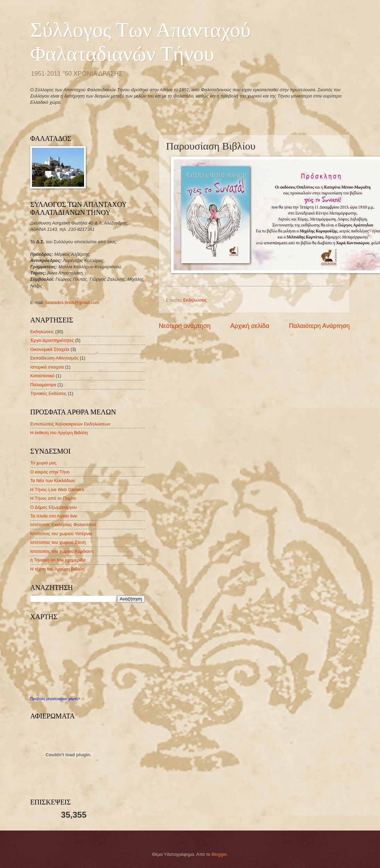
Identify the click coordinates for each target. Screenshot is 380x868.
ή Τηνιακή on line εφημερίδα (58, 560)
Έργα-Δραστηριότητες (52, 340)
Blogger (219, 854)
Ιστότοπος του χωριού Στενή (58, 542)
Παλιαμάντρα (43, 385)
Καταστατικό (42, 376)
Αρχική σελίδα (250, 326)
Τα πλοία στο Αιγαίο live (54, 516)
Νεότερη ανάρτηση (185, 326)
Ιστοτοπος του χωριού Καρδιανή (62, 551)
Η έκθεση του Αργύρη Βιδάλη (59, 433)
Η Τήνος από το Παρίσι (53, 498)
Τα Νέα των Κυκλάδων (52, 481)
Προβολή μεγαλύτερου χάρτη (54, 699)
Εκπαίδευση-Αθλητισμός (54, 358)
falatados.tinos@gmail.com (72, 302)
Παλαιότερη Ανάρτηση (319, 326)
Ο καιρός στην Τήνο (50, 472)
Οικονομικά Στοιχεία (50, 349)
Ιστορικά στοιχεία (47, 367)
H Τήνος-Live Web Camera (57, 490)
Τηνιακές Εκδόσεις (48, 393)
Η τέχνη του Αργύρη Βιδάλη (57, 569)
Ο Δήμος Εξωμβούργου (53, 507)
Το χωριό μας (43, 463)
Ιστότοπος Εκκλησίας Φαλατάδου (63, 525)
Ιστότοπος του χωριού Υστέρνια (61, 534)
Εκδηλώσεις (195, 300)
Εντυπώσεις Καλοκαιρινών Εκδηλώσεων (70, 424)
